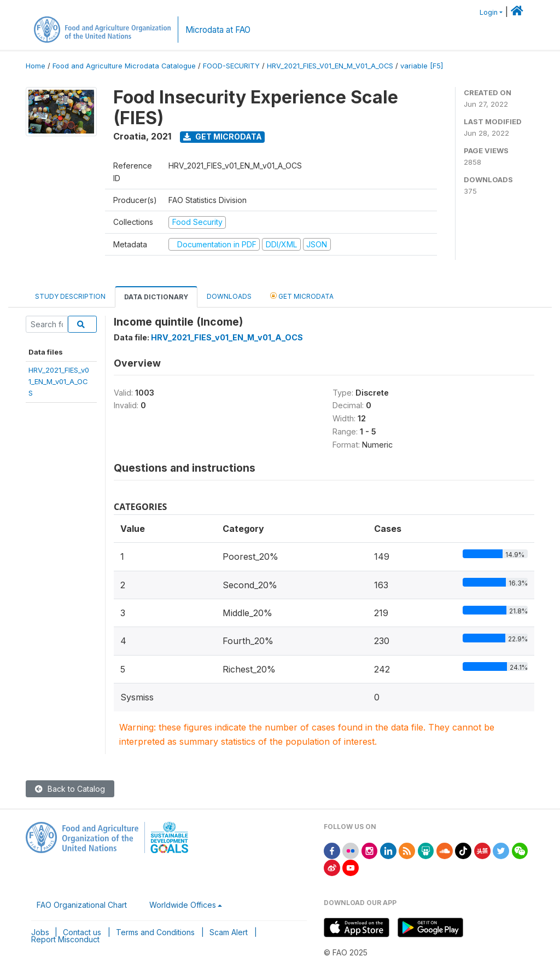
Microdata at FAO (218, 30)
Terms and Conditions (155, 932)
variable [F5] (422, 66)
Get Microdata (223, 137)
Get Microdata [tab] (302, 296)
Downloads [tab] (229, 296)
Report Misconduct (65, 939)
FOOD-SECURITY (231, 66)
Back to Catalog (70, 789)
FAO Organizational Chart (82, 905)
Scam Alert (229, 932)
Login (489, 12)
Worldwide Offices (183, 905)
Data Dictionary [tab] (156, 297)
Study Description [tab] (70, 296)
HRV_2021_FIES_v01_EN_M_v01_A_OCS (59, 382)
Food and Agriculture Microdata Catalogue (124, 66)
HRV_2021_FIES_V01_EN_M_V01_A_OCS (330, 66)
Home (36, 66)
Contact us (82, 932)
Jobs (40, 932)
